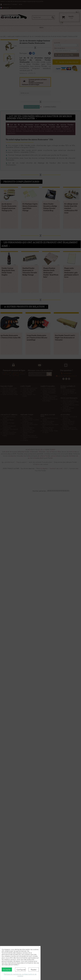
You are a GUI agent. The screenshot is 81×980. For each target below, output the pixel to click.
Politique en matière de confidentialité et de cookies (20, 975)
